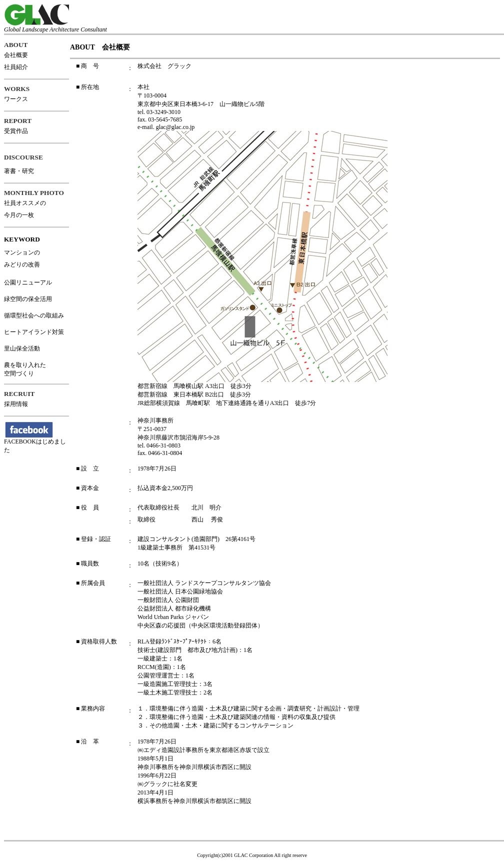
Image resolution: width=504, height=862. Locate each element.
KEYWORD (22, 239)
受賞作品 (16, 131)
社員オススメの (25, 203)
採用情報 (16, 404)
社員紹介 (16, 67)
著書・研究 (19, 171)
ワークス (16, 99)
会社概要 (16, 55)
